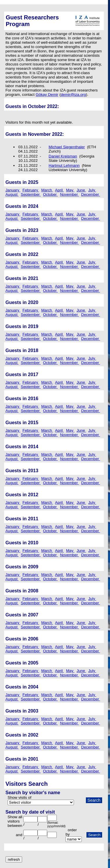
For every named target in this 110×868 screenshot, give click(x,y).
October (50, 194)
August (12, 194)
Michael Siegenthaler (67, 147)
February (31, 190)
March (47, 190)
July (92, 190)
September (31, 194)
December (91, 194)
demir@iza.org (73, 95)
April (59, 190)
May (70, 190)
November (69, 194)
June (81, 190)
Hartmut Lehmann (64, 165)
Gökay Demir (47, 95)
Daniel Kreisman (63, 156)
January (13, 190)
